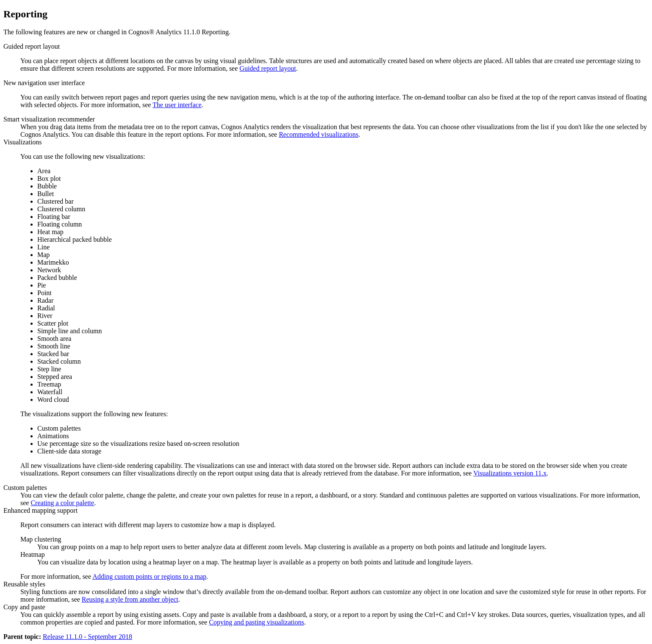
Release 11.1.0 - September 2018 (87, 637)
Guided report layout (268, 68)
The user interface (177, 105)
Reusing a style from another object (130, 599)
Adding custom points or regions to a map (149, 576)
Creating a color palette (62, 503)
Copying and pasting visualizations (256, 622)
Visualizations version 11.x (510, 473)
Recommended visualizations (319, 134)
